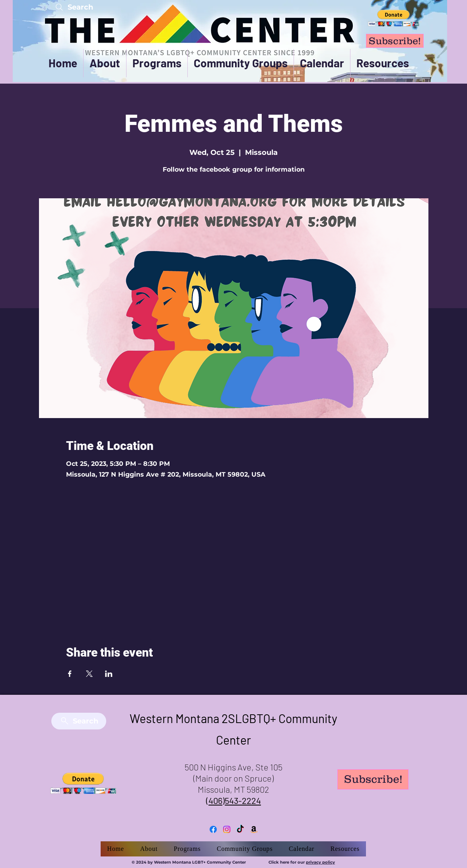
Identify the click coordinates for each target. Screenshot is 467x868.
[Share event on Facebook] (70, 674)
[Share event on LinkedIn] (109, 674)
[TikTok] (240, 829)
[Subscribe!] (395, 41)
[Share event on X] (89, 674)
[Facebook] (213, 829)
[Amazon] (254, 829)
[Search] (73, 7)
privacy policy (320, 862)
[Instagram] (227, 829)
